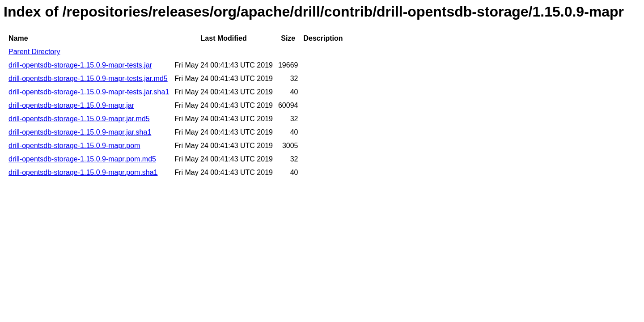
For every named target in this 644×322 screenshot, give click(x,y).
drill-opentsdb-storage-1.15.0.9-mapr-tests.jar (80, 65)
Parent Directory (34, 52)
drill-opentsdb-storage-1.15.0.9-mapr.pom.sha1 (83, 172)
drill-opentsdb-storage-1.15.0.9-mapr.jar (71, 105)
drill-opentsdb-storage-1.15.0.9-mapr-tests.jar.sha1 (89, 92)
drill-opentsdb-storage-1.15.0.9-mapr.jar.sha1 (80, 132)
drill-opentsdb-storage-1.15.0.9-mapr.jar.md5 (79, 119)
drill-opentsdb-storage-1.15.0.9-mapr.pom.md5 (82, 159)
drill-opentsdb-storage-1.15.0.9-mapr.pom (74, 146)
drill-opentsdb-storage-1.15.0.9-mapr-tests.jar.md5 (88, 78)
